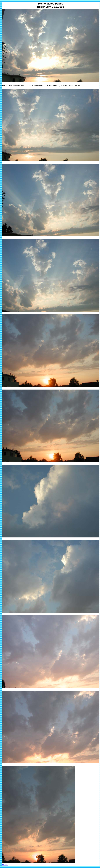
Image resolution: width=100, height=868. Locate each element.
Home (5, 865)
